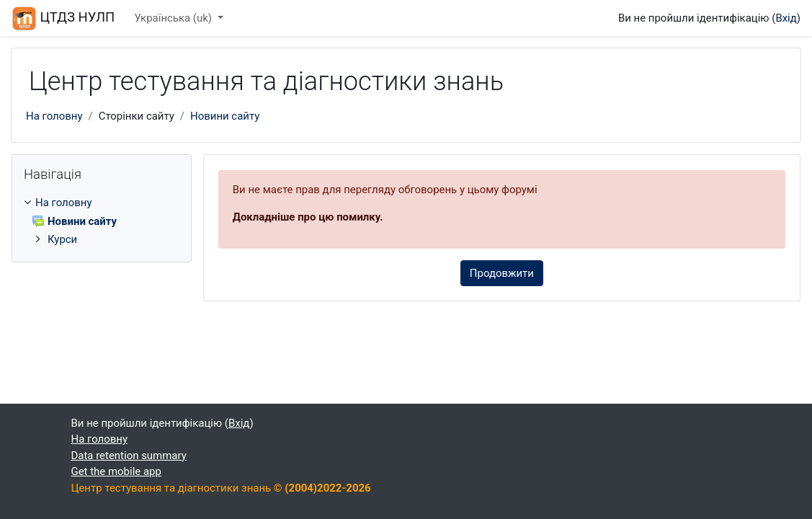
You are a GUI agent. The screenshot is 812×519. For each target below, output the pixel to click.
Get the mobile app (116, 471)
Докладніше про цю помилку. (308, 217)
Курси (62, 239)
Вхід (786, 18)
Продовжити (502, 273)
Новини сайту (225, 116)
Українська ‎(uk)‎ (174, 18)
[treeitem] (102, 221)
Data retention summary (129, 456)
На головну (54, 116)
